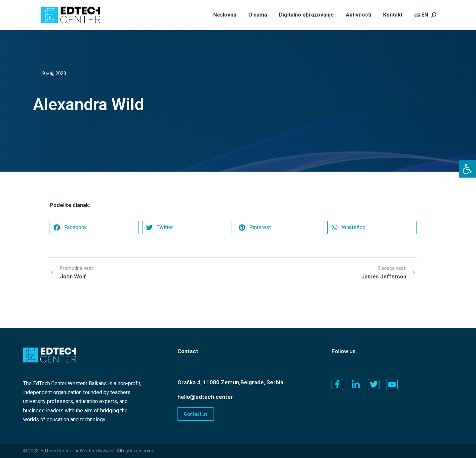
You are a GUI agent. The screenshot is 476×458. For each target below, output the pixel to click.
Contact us (196, 414)
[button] (467, 169)
